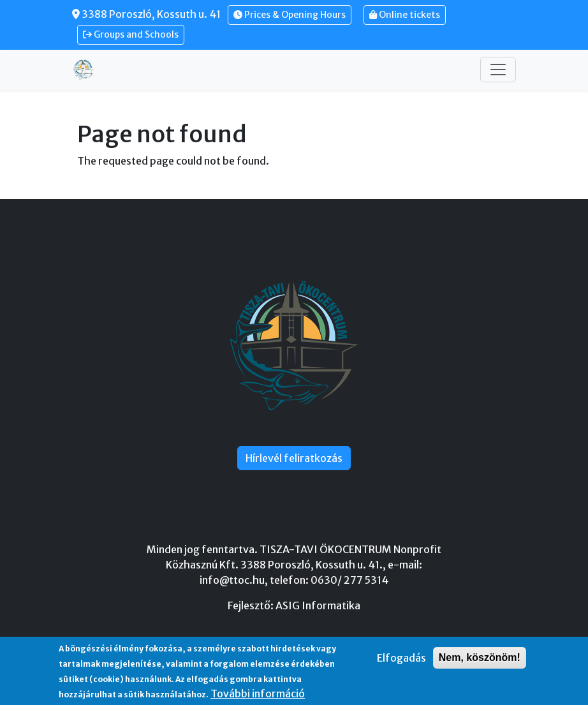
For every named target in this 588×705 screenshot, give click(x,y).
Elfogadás (401, 658)
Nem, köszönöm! (480, 657)
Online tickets (405, 15)
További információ (258, 694)
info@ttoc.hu (232, 580)
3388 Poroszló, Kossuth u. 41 (146, 14)
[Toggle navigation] (498, 70)
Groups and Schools (131, 34)
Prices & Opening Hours (290, 15)
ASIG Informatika (318, 605)
